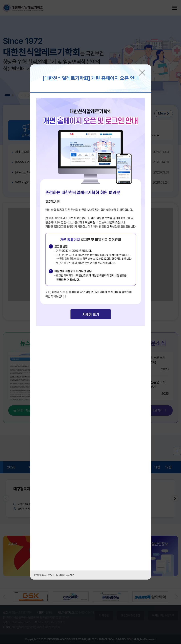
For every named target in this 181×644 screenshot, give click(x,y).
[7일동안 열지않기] (66, 575)
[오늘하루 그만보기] (44, 575)
